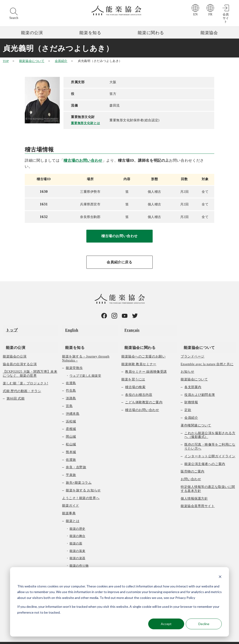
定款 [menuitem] (188, 402)
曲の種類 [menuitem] (73, 565)
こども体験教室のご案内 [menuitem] (144, 394)
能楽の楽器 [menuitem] (77, 550)
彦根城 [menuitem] (71, 421)
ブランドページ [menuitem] (193, 348)
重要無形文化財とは (86, 123)
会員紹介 (61, 61)
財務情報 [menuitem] (191, 394)
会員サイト (226, 18)
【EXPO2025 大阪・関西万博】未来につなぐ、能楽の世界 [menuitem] (30, 366)
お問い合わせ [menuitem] (191, 471)
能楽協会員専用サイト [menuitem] (198, 498)
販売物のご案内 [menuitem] (193, 463)
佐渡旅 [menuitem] (71, 452)
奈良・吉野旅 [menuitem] (76, 459)
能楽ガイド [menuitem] (71, 498)
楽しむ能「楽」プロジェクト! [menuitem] (26, 375)
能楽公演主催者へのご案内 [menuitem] (205, 456)
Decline (204, 624)
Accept (166, 624)
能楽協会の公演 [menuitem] (15, 348)
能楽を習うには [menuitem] (133, 371)
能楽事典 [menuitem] (69, 505)
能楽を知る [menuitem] (72, 339)
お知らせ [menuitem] (187, 364)
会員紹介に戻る (119, 263)
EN (195, 14)
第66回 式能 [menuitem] (16, 391)
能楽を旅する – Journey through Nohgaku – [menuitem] (86, 350)
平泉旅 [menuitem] (71, 467)
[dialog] (119, 602)
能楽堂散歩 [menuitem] (74, 360)
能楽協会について (32, 61)
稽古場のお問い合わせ (83, 160)
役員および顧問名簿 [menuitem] (200, 387)
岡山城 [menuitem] (71, 429)
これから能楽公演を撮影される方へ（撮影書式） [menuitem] (210, 427)
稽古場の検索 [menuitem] (135, 379)
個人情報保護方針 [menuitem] (194, 490)
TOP (6, 61)
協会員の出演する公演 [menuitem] (20, 356)
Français (129, 328)
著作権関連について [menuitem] (196, 417)
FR (210, 14)
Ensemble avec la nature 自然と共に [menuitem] (207, 356)
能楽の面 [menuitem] (76, 535)
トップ (9, 328)
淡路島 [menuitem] (71, 390)
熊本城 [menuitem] (71, 444)
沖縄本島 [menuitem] (73, 406)
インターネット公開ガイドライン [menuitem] (210, 448)
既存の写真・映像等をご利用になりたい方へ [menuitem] (210, 439)
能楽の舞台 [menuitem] (77, 528)
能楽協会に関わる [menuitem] (137, 339)
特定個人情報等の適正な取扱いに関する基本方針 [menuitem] (208, 481)
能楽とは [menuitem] (73, 513)
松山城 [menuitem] (71, 436)
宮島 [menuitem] (69, 398)
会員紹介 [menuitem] (191, 410)
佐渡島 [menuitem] (71, 375)
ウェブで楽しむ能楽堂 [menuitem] (85, 368)
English (69, 328)
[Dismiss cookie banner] (220, 577)
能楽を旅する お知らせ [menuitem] (83, 482)
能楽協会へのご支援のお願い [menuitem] (143, 348)
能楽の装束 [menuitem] (77, 543)
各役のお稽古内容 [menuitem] (139, 387)
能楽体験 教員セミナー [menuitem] (139, 356)
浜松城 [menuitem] (71, 413)
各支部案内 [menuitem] (193, 379)
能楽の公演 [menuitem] (12, 339)
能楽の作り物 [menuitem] (79, 558)
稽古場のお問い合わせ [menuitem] (142, 402)
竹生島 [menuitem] (71, 383)
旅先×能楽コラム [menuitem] (79, 475)
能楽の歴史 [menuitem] (77, 521)
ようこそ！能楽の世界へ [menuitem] (81, 490)
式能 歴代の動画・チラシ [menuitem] (22, 383)
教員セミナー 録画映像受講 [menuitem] (146, 364)
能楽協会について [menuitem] (196, 339)
